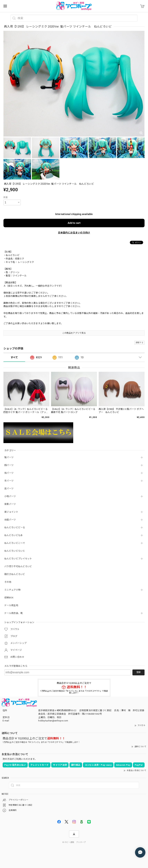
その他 (8, 582)
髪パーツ (9, 457)
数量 (6, 197)
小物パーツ (10, 496)
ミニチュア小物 (12, 590)
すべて (14, 357)
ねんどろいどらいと (15, 551)
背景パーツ (10, 504)
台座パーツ (10, 520)
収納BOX (9, 598)
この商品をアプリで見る (74, 333)
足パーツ (9, 489)
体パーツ (9, 473)
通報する (139, 343)
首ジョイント (11, 512)
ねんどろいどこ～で (15, 543)
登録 (138, 672)
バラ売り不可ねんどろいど (18, 566)
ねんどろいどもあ (14, 535)
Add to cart (74, 223)
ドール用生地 (11, 605)
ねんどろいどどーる (15, 527)
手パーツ (9, 481)
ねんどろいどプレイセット (18, 559)
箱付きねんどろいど (15, 574)
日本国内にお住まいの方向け (74, 233)
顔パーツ (9, 465)
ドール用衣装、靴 (14, 613)
